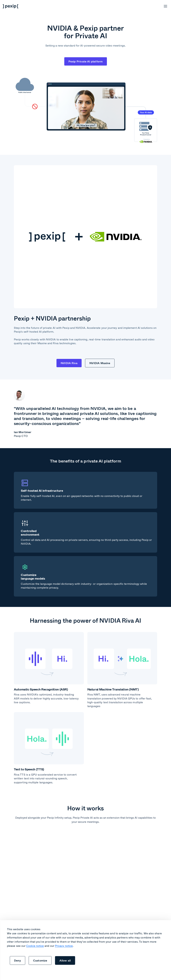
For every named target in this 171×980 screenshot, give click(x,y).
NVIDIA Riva (69, 363)
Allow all (65, 960)
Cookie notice (35, 946)
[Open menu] (165, 6)
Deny (17, 960)
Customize (40, 960)
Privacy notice (64, 946)
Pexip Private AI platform (86, 61)
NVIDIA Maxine (100, 363)
